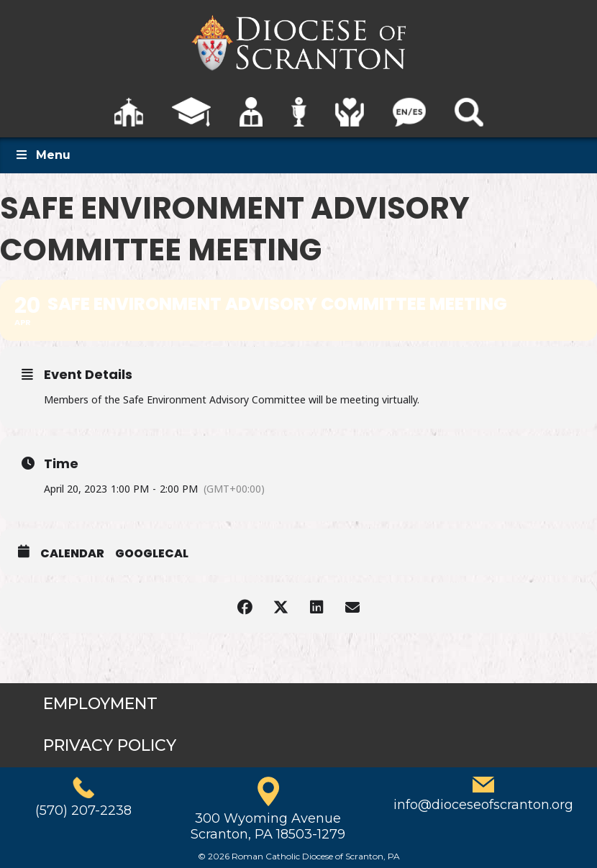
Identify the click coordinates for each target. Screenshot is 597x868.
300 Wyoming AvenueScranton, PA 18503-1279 (268, 826)
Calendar (72, 554)
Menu (42, 155)
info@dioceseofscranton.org (483, 805)
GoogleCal (152, 554)
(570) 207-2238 (83, 810)
